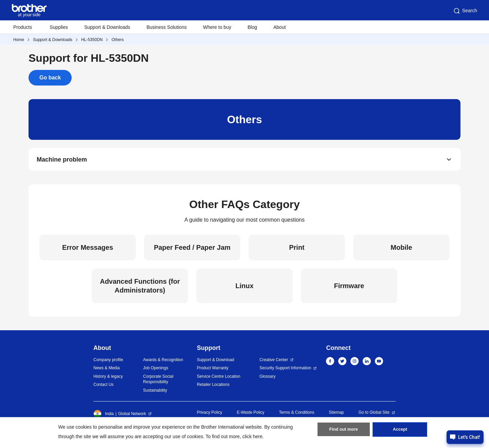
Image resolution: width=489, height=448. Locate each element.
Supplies (59, 27)
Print (297, 249)
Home (19, 40)
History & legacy (108, 378)
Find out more (344, 431)
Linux (244, 288)
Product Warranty (213, 370)
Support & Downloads (107, 27)
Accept (400, 431)
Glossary (267, 378)
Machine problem (62, 160)
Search (465, 11)
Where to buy (217, 27)
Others (117, 40)
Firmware (349, 288)
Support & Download (216, 362)
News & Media (106, 370)
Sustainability (155, 392)
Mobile (401, 249)
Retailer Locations (213, 387)
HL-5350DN (92, 40)
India (104, 416)
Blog (252, 27)
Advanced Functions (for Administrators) (140, 288)
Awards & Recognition (163, 362)
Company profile (108, 362)
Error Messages (88, 249)
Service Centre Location (219, 378)
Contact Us (103, 387)
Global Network (132, 416)
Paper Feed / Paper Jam (192, 249)
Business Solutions (166, 27)
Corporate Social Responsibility (158, 381)
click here (252, 436)
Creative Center (274, 362)
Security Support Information (285, 370)
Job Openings (156, 370)
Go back (50, 78)
